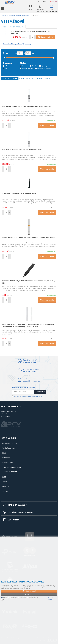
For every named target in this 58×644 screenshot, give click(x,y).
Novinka (34, 66)
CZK (42, 1)
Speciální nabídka (27, 68)
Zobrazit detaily (51, 599)
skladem (7, 66)
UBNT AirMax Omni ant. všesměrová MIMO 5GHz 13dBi (22, 150)
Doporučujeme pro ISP (44, 68)
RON (47, 1)
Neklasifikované (8, 600)
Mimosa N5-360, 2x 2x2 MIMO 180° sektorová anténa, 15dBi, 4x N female (28, 237)
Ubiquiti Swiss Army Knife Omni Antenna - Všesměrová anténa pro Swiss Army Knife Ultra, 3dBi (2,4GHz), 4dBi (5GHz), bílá (28, 326)
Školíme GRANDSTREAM (20, 512)
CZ (50, 1)
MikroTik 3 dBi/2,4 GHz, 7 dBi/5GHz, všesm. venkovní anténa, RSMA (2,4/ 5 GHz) (29, 282)
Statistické (23, 598)
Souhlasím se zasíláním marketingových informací (28, 396)
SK (56, 1)
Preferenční (14, 598)
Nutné (5, 598)
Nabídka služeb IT (18, 505)
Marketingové (33, 598)
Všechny (24, 66)
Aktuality (14, 520)
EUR (38, 1)
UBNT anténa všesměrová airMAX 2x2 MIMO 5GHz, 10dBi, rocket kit (31, 33)
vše (6, 68)
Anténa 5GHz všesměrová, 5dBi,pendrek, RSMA (19, 194)
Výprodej (44, 66)
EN (53, 1)
